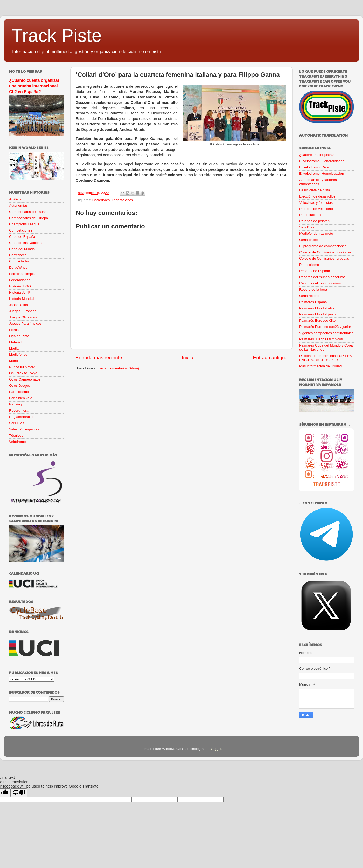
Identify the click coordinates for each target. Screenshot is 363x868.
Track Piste (57, 36)
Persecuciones (311, 215)
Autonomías (18, 205)
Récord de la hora (313, 290)
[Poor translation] (19, 793)
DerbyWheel (19, 267)
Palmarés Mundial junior (318, 314)
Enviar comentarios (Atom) (118, 368)
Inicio (187, 358)
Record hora (19, 411)
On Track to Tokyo (23, 373)
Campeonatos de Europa (29, 218)
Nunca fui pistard (22, 367)
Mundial (15, 361)
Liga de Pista (19, 336)
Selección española (24, 429)
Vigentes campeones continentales (326, 333)
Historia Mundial (22, 299)
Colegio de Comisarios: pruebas (324, 258)
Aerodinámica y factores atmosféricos (318, 182)
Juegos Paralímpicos (25, 324)
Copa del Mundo (22, 249)
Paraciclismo (19, 392)
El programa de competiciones (323, 246)
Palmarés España (313, 302)
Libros (14, 330)
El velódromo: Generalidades (322, 161)
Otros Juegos (19, 386)
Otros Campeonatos (25, 379)
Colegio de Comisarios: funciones (325, 252)
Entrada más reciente (99, 358)
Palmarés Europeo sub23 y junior (325, 327)
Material (15, 342)
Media (14, 348)
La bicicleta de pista (315, 190)
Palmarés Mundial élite (317, 308)
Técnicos (16, 435)
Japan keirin (19, 305)
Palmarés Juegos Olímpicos (321, 339)
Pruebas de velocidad (316, 209)
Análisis (15, 199)
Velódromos (18, 442)
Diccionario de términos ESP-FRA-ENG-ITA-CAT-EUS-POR (326, 358)
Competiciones (21, 230)
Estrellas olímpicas (24, 274)
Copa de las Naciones (26, 243)
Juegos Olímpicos (23, 317)
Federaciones (122, 200)
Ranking (16, 404)
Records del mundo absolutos (322, 277)
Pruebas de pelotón (314, 221)
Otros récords (310, 296)
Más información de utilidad (320, 366)
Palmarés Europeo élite (317, 320)
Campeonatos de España (29, 212)
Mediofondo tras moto (316, 233)
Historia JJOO (20, 286)
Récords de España (315, 271)
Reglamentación (22, 417)
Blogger (215, 749)
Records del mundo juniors (320, 283)
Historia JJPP (20, 292)
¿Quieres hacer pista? (316, 155)
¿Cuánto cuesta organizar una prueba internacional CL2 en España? (34, 86)
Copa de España (22, 237)
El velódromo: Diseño (316, 167)
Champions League (24, 224)
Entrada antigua (270, 358)
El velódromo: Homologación (322, 174)
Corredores (101, 200)
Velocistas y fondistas (316, 203)
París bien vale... (22, 398)
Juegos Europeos (23, 311)
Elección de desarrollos (317, 196)
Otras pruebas (310, 240)
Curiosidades (19, 261)
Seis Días (17, 423)
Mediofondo (18, 354)
